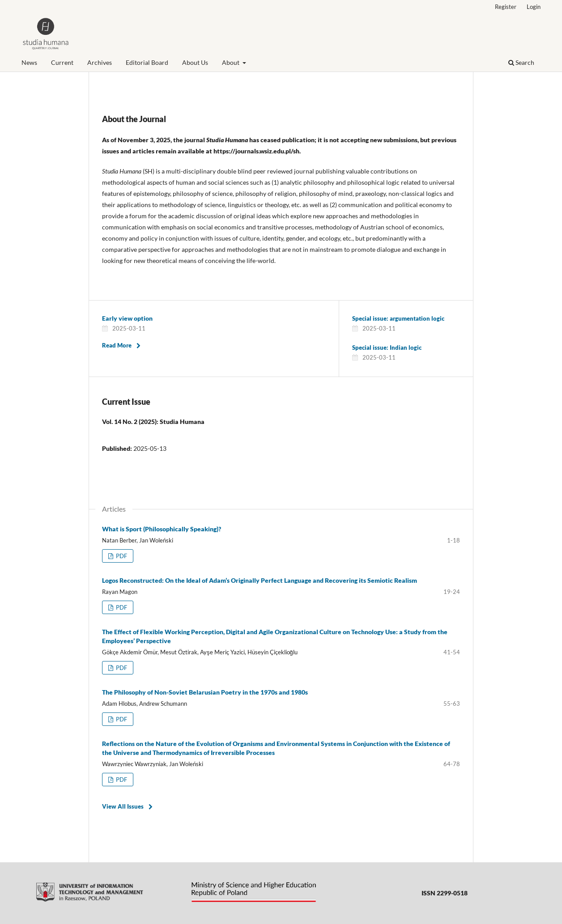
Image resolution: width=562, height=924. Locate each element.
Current (62, 62)
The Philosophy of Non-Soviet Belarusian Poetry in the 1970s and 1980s (205, 692)
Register (506, 7)
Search (521, 62)
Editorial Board (147, 62)
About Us (195, 62)
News (29, 62)
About (231, 62)
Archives (100, 62)
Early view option (127, 318)
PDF (121, 556)
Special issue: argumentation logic (398, 318)
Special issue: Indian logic (387, 348)
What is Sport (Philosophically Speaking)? (162, 529)
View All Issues (123, 806)
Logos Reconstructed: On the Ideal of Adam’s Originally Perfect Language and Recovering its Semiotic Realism (260, 580)
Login (534, 7)
